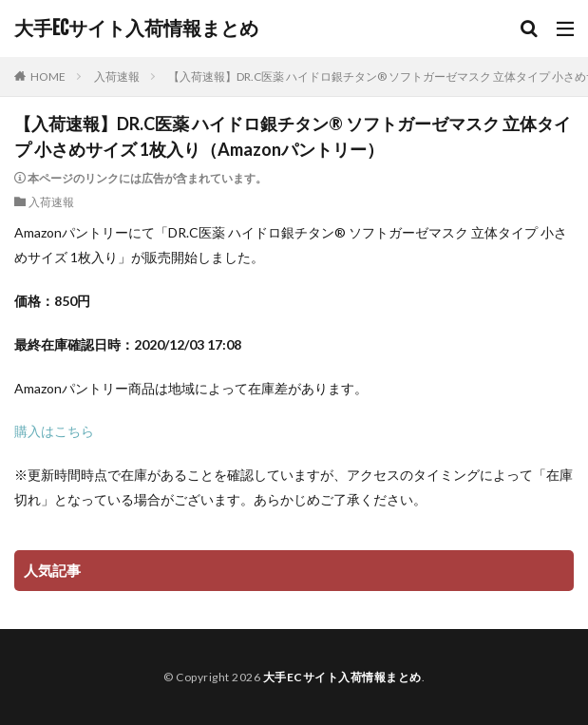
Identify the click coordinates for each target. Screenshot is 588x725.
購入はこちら (54, 431)
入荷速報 (117, 76)
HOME (48, 76)
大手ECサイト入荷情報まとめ (136, 29)
